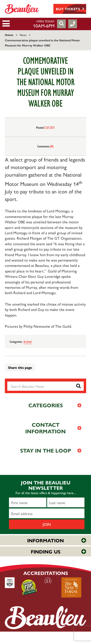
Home (9, 35)
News (23, 35)
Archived (28, 341)
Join (47, 524)
